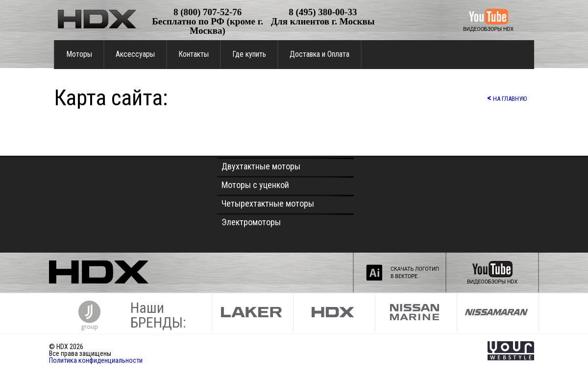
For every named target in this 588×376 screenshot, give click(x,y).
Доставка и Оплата (319, 54)
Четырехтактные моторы (268, 203)
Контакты (194, 54)
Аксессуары (135, 54)
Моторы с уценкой (255, 185)
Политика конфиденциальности (96, 360)
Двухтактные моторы (261, 166)
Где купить (249, 54)
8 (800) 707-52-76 (208, 12)
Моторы (79, 54)
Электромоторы (251, 222)
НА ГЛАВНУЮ (507, 98)
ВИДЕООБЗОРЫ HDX (488, 29)
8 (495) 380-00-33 (323, 12)
